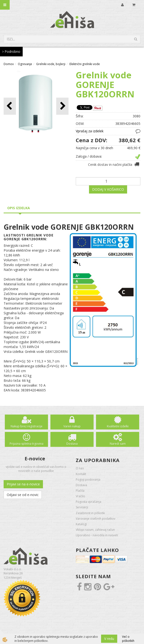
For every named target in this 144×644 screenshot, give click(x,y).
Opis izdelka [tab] (19, 208)
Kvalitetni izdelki (118, 426)
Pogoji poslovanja (88, 480)
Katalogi (81, 524)
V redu (109, 639)
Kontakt (81, 474)
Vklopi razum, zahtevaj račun (95, 530)
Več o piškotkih (128, 639)
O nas (80, 468)
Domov (9, 64)
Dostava (72, 444)
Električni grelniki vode (85, 64)
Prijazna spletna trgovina (27, 444)
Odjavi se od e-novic (23, 495)
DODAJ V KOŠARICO (108, 189)
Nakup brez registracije (27, 426)
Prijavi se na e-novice (23, 484)
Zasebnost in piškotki (90, 513)
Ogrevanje (25, 64)
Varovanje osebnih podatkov (96, 519)
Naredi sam (118, 444)
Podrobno (11, 51)
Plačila (80, 491)
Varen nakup (72, 426)
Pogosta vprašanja (89, 502)
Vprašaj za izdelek (90, 131)
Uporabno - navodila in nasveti (97, 535)
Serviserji (82, 507)
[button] (62, 106)
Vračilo (80, 496)
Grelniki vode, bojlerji (51, 64)
